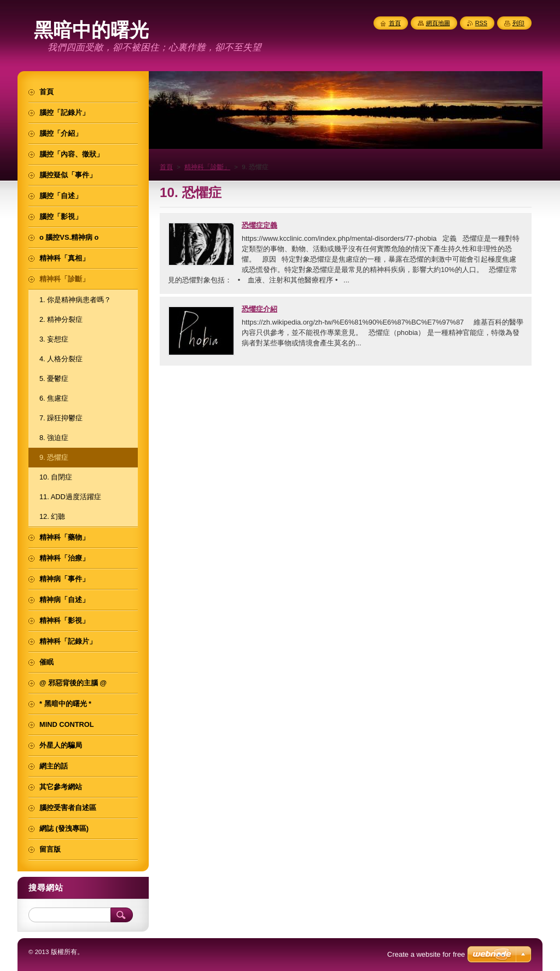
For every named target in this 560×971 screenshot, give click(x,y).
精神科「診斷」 (207, 167)
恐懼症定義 (259, 225)
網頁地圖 (438, 23)
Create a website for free (426, 954)
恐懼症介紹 (259, 309)
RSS (481, 23)
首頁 (166, 167)
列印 (518, 23)
